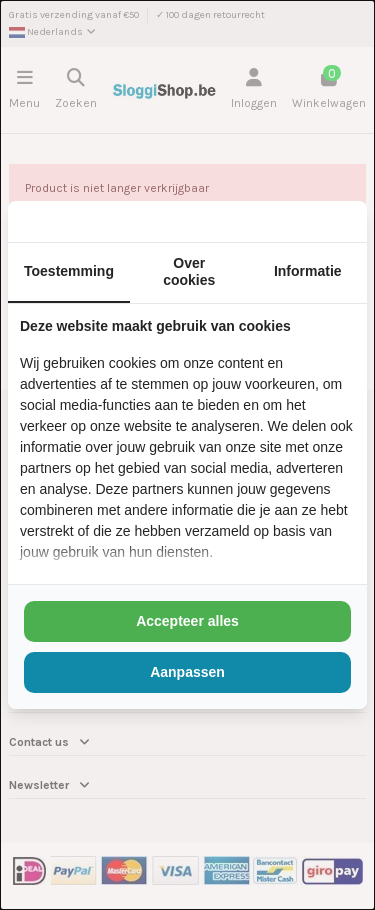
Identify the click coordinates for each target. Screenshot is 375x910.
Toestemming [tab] (69, 271)
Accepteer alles (187, 621)
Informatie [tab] (308, 271)
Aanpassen (187, 672)
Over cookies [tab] (189, 271)
